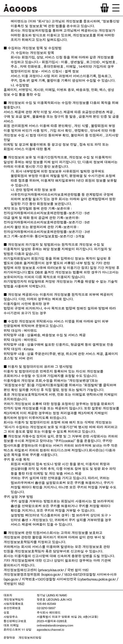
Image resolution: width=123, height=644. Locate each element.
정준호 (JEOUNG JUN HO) (54, 599)
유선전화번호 (12, 608)
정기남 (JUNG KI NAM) (52, 595)
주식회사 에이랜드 (49, 612)
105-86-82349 (46, 604)
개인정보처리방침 (30, 638)
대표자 (8, 595)
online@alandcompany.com (55, 625)
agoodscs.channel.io (50, 630)
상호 (6, 612)
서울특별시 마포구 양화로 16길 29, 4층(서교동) (67, 617)
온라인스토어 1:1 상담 (17, 630)
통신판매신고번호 (15, 621)
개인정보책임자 (14, 599)
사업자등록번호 (14, 604)
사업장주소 (11, 617)
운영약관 (9, 638)
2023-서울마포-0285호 (52, 621)
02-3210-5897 (46, 608)
